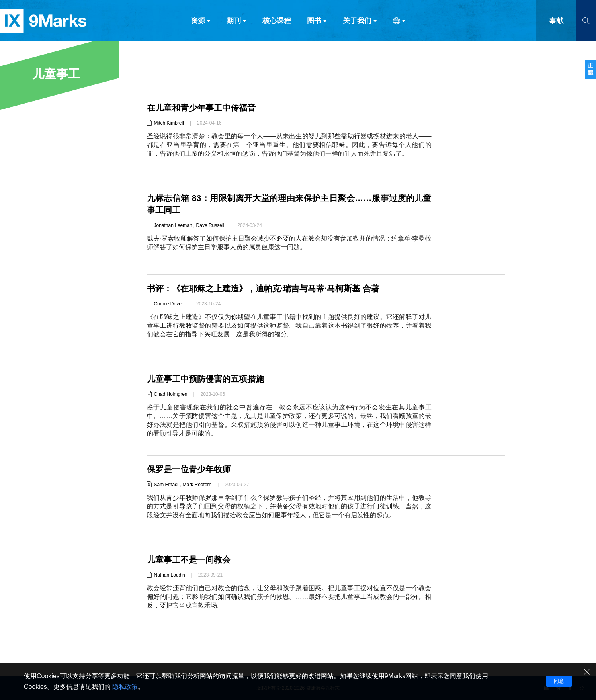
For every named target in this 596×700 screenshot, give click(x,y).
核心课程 (277, 23)
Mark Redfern (197, 485)
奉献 (556, 23)
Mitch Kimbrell (169, 123)
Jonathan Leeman (173, 225)
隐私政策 (125, 687)
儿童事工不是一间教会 (191, 560)
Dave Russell (210, 225)
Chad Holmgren (171, 394)
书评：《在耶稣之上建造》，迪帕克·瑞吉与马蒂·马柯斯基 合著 (269, 288)
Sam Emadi (166, 485)
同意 (559, 681)
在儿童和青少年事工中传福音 (204, 108)
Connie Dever (169, 304)
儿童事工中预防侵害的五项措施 (208, 379)
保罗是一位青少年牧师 (191, 469)
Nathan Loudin (170, 575)
